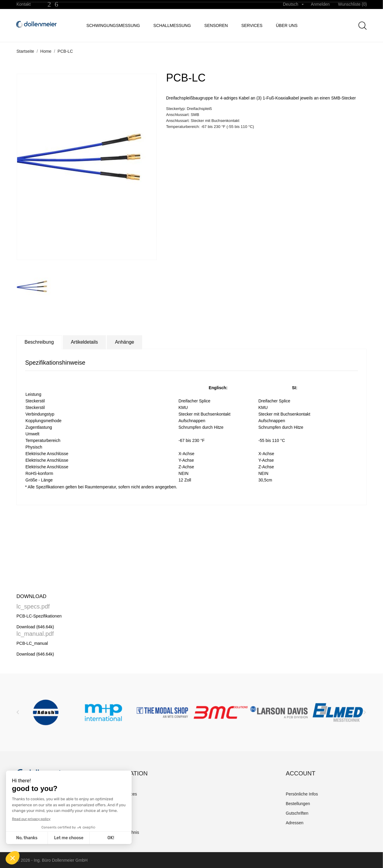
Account (301, 773)
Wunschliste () (352, 4)
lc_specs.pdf (33, 606)
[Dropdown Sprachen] (293, 4)
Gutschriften (297, 813)
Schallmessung (172, 25)
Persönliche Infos (302, 794)
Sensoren (216, 25)
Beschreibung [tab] (39, 342)
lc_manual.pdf (35, 634)
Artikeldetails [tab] (85, 342)
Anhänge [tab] (124, 342)
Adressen (295, 823)
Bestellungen (298, 804)
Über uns (287, 25)
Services (252, 25)
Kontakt (23, 4)
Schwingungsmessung (113, 25)
